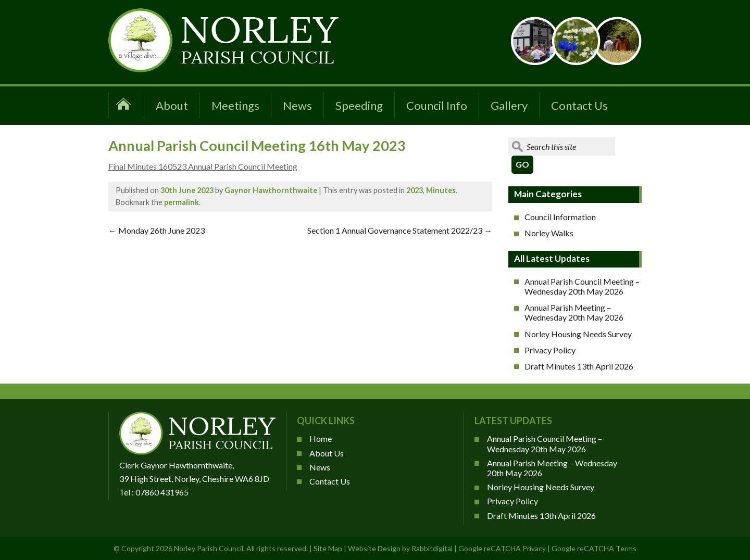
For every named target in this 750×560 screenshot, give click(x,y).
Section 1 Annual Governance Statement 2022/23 (400, 230)
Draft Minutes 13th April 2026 (579, 366)
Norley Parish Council (209, 548)
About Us (327, 453)
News (297, 105)
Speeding (359, 105)
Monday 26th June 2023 (157, 230)
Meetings (235, 105)
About (172, 105)
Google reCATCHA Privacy (502, 548)
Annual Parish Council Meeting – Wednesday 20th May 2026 (582, 286)
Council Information (560, 217)
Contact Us (579, 105)
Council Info (437, 105)
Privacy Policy (550, 350)
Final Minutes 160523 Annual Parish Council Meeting (203, 166)
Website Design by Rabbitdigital (400, 548)
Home (321, 438)
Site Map (328, 548)
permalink (182, 202)
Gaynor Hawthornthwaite (271, 190)
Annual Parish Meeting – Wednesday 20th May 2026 (574, 312)
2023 (415, 190)
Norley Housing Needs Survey (578, 334)
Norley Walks (549, 233)
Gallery (509, 105)
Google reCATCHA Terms (594, 548)
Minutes (441, 190)
